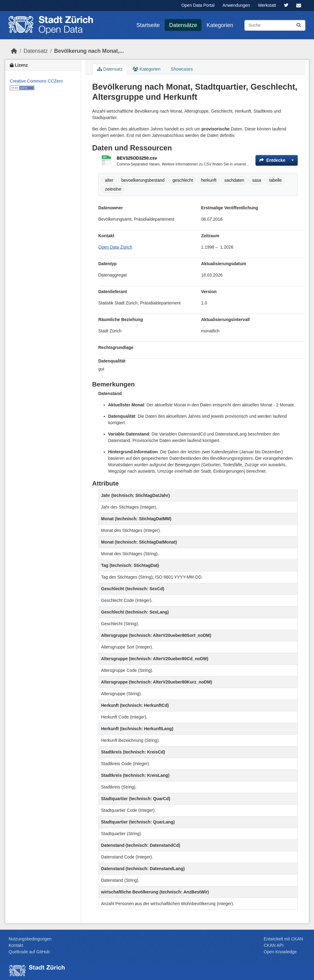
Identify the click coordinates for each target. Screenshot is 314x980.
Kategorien (220, 25)
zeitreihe (113, 189)
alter (109, 180)
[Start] (14, 51)
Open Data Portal (198, 5)
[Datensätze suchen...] (275, 25)
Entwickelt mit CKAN (283, 939)
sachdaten (234, 180)
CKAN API (274, 945)
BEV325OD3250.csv (137, 158)
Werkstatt (267, 5)
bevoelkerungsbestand (143, 180)
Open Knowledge (280, 952)
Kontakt (16, 945)
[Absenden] (299, 25)
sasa (257, 180)
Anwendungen (236, 5)
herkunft (209, 180)
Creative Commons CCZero (36, 81)
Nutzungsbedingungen (30, 939)
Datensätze (183, 25)
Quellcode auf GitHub (29, 952)
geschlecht (183, 180)
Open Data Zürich (115, 247)
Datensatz (36, 51)
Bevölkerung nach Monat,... (89, 51)
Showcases (182, 69)
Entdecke (272, 160)
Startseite (148, 25)
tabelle (276, 180)
